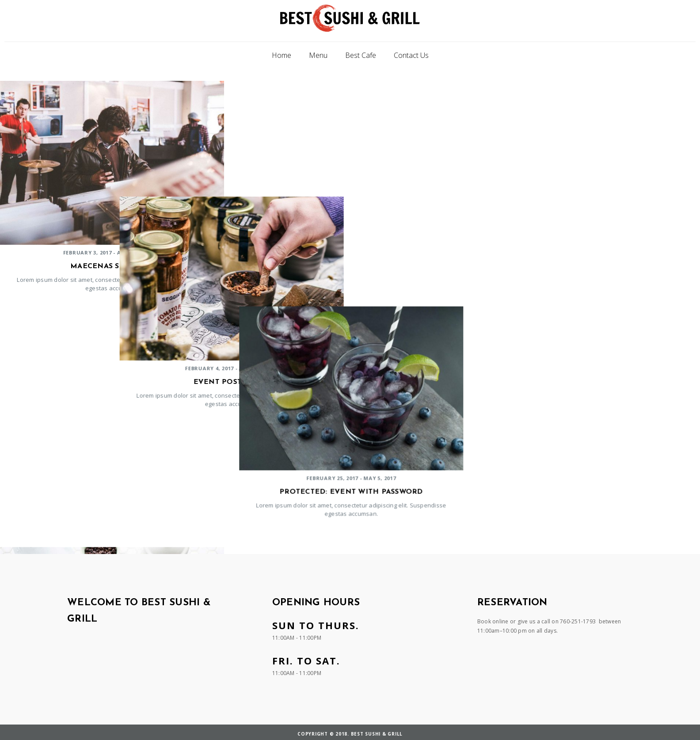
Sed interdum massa (587, 503)
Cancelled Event (112, 503)
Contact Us (411, 55)
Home (282, 55)
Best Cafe (361, 55)
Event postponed (350, 266)
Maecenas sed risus (112, 266)
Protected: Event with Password (587, 266)
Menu (318, 55)
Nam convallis (350, 503)
